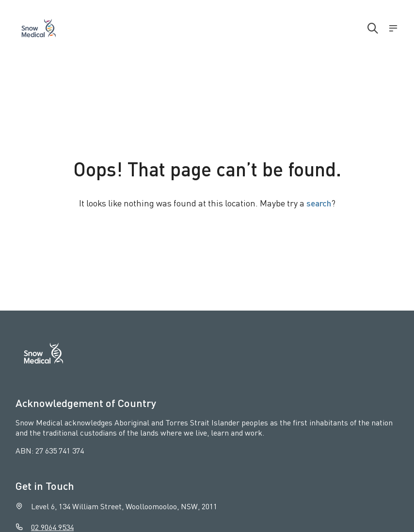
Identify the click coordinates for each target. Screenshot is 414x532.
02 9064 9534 (52, 527)
